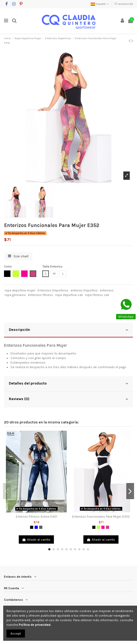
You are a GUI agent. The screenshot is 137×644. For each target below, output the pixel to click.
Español (100, 4)
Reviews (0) (68, 399)
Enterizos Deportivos (53, 290)
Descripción (68, 330)
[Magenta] (108, 527)
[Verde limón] (98, 527)
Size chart (18, 256)
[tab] (68, 330)
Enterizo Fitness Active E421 (36, 517)
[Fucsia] (103, 527)
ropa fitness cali (97, 295)
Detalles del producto (68, 383)
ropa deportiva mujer (20, 290)
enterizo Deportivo (84, 290)
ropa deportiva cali (69, 295)
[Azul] (36, 527)
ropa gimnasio (15, 295)
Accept (16, 634)
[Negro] (32, 527)
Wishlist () (124, 4)
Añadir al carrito (36, 540)
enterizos (107, 290)
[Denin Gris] (41, 527)
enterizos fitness (40, 295)
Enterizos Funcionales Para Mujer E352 (101, 517)
